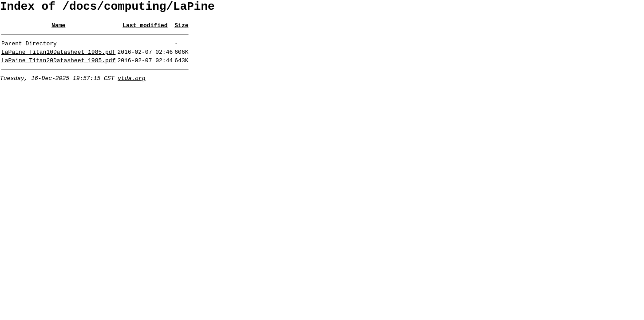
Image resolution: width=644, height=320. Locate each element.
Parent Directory (29, 48)
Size (181, 29)
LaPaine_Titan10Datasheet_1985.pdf (58, 58)
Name (58, 29)
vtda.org (131, 87)
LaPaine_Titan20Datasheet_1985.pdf (58, 68)
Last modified (145, 29)
